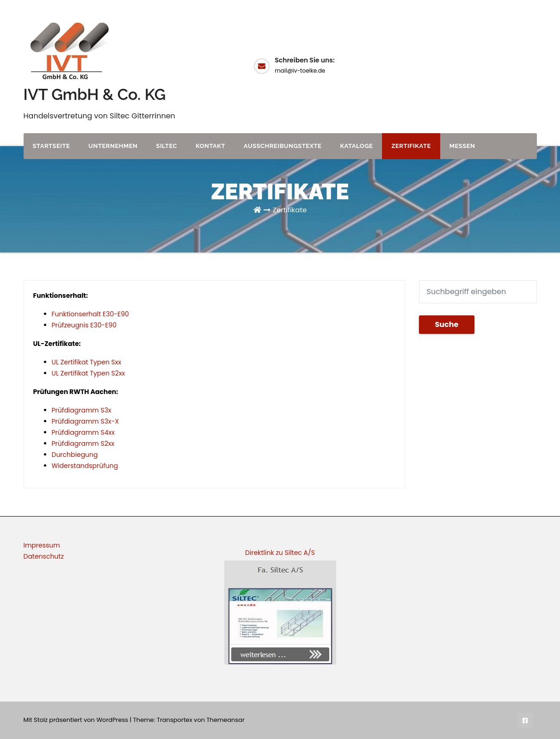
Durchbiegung (75, 455)
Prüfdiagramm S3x (82, 410)
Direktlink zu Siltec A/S (280, 553)
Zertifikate (411, 146)
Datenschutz (44, 556)
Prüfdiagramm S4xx (83, 432)
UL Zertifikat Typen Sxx (87, 362)
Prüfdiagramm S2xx (83, 443)
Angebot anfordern (504, 65)
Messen (462, 146)
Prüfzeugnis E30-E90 (84, 325)
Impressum (42, 545)
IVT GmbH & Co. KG (95, 94)
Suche (447, 324)
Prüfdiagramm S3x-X (86, 421)
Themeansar (226, 720)
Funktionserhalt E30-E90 (90, 314)
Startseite (52, 146)
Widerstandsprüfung (85, 466)
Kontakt (210, 146)
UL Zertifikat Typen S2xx (89, 373)
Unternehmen (113, 146)
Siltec (166, 146)
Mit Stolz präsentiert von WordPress (77, 720)
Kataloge (356, 146)
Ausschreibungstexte (283, 146)
